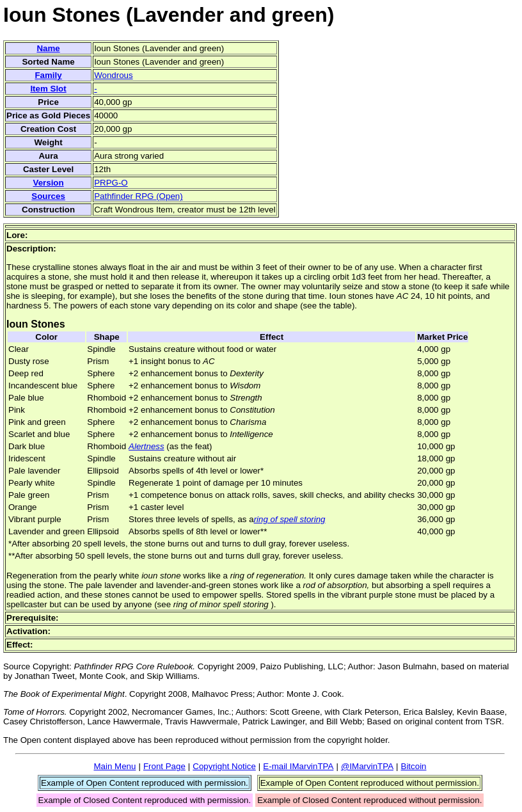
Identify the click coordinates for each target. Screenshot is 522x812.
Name (48, 48)
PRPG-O (111, 183)
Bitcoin (414, 766)
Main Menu (115, 766)
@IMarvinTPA (367, 766)
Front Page (164, 766)
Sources (48, 196)
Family (48, 75)
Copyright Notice (224, 766)
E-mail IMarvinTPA (298, 766)
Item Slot (48, 89)
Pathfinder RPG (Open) (138, 196)
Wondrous (114, 75)
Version (48, 183)
